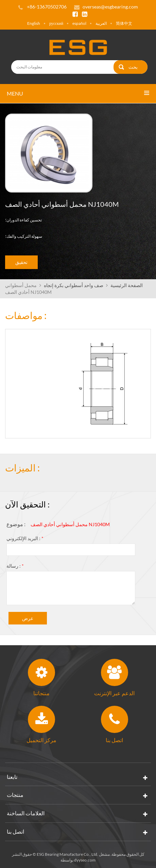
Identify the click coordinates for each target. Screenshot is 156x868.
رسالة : (15, 566)
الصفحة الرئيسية (127, 285)
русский (56, 23)
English (34, 23)
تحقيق (21, 262)
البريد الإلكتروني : (25, 538)
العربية (101, 23)
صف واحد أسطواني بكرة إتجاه (74, 285)
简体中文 (124, 23)
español (79, 23)
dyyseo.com (85, 860)
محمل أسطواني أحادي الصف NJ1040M (70, 524)
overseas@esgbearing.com (110, 7)
